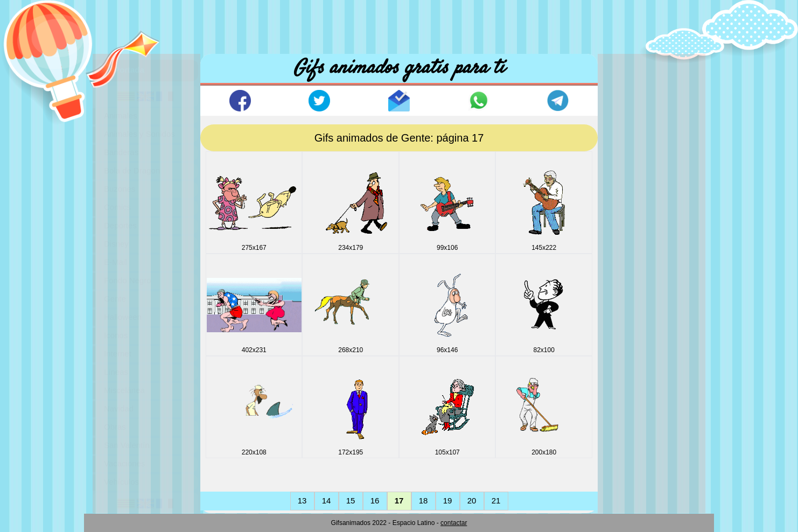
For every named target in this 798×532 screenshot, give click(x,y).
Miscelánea (124, 390)
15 (351, 500)
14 (327, 500)
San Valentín (127, 445)
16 (375, 500)
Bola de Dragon (132, 170)
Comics (117, 207)
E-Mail (115, 262)
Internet (118, 353)
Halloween (123, 317)
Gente (115, 299)
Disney (116, 244)
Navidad (119, 408)
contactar (454, 523)
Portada (129, 70)
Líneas (116, 372)
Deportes (120, 225)
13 (302, 500)
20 (472, 500)
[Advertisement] (399, 24)
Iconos (116, 335)
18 (423, 500)
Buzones (120, 189)
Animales (121, 115)
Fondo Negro (128, 280)
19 (448, 500)
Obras (115, 427)
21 (496, 500)
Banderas (121, 152)
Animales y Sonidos (139, 134)
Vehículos (121, 482)
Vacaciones (124, 463)
